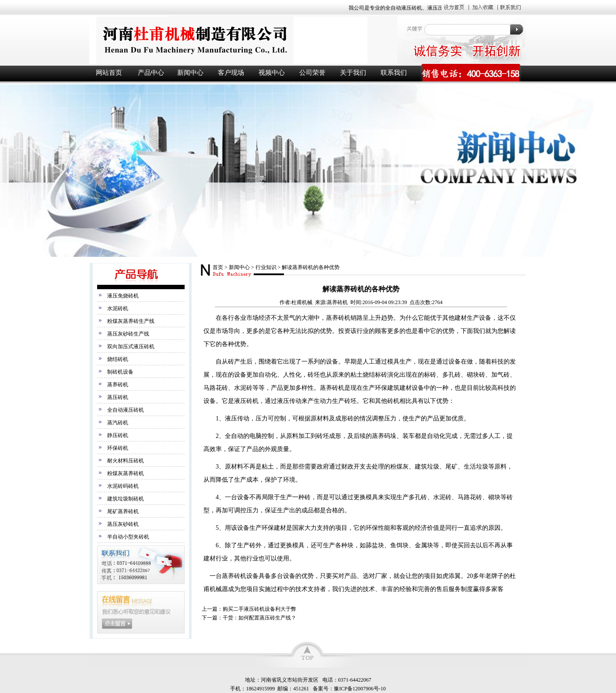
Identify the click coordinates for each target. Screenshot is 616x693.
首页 (218, 267)
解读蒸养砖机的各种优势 (311, 267)
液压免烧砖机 (123, 296)
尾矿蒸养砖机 (123, 511)
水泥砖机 (118, 308)
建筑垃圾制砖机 (126, 499)
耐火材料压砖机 (126, 461)
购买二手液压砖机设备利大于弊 (259, 609)
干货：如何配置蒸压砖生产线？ (259, 618)
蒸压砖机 (118, 397)
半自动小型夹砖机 (128, 537)
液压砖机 (242, 40)
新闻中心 (190, 73)
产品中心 (151, 73)
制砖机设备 (120, 372)
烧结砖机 (118, 359)
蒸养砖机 (118, 385)
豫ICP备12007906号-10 (360, 689)
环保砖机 (118, 448)
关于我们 (353, 73)
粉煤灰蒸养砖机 (126, 473)
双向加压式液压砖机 (131, 346)
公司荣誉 (312, 73)
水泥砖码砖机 (123, 486)
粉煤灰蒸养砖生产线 (131, 321)
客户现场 (231, 73)
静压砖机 (118, 435)
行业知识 (266, 267)
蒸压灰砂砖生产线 (128, 334)
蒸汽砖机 (118, 423)
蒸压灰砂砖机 (123, 524)
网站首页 (109, 73)
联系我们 (394, 73)
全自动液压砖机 (126, 410)
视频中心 (272, 73)
